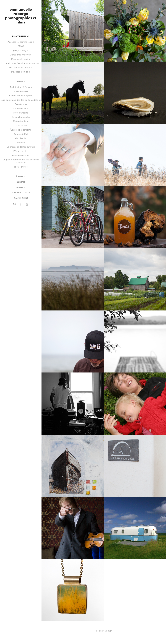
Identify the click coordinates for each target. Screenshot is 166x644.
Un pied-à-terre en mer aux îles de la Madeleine (21, 161)
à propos (21, 177)
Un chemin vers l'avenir (21, 67)
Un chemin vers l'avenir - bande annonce (21, 63)
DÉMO (21, 46)
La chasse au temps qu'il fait (21, 147)
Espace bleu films (21, 36)
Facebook (21, 187)
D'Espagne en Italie (21, 72)
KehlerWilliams (21, 108)
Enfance (21, 143)
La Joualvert (21, 125)
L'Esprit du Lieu (21, 151)
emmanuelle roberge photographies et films (21, 16)
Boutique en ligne (21, 193)
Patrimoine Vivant (21, 155)
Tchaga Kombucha (21, 117)
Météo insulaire (21, 121)
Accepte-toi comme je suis (21, 42)
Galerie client (21, 198)
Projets (21, 82)
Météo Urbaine (21, 113)
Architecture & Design (21, 87)
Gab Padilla (21, 138)
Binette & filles (21, 91)
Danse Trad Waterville (21, 55)
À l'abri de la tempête (21, 130)
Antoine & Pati (21, 134)
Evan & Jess (21, 104)
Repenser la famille (21, 59)
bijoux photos (21, 167)
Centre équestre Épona (21, 96)
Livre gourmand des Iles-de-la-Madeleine (21, 100)
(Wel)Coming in (21, 50)
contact (21, 182)
